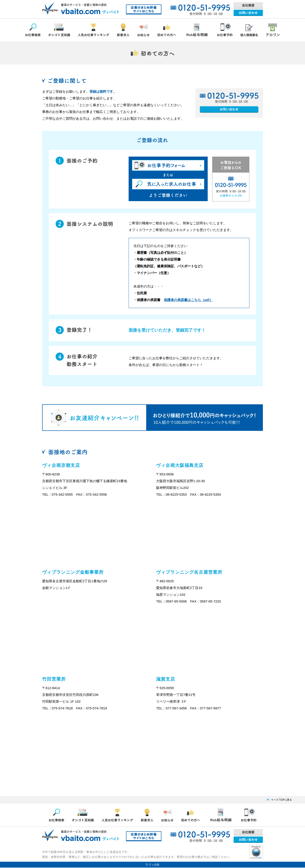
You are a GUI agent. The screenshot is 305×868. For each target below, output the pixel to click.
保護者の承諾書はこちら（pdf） (188, 300)
